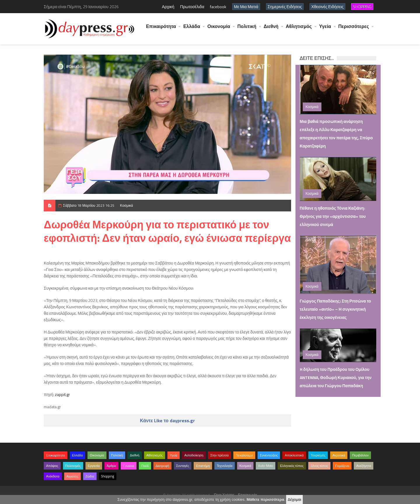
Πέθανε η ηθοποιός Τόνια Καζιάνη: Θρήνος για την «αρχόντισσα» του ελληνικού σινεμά (333, 216)
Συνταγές (183, 466)
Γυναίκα (129, 466)
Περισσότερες (354, 29)
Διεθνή (271, 29)
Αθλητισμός (299, 29)
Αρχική (168, 7)
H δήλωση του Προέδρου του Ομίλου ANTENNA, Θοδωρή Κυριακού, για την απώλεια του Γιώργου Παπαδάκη (336, 377)
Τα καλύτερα (244, 455)
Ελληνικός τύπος (292, 466)
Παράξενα (342, 466)
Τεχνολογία (224, 466)
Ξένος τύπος (319, 466)
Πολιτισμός (73, 466)
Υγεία (325, 29)
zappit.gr (62, 394)
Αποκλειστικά (294, 455)
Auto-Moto (266, 466)
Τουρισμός (318, 455)
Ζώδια (90, 476)
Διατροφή (162, 466)
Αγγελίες (72, 476)
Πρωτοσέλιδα (192, 7)
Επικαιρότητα (161, 29)
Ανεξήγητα (364, 466)
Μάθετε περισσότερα (265, 499)
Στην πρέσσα (219, 455)
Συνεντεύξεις (269, 455)
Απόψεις (52, 466)
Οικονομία (219, 29)
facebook (218, 7)
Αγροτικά (339, 455)
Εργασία (94, 466)
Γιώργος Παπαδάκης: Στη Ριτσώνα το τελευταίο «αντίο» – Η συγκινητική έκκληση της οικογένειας (336, 309)
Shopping (108, 476)
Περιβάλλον (360, 455)
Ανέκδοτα (53, 476)
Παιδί (145, 466)
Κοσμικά (127, 205)
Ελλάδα (192, 29)
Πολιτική (247, 29)
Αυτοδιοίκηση (194, 455)
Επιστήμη (203, 466)
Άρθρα (111, 466)
